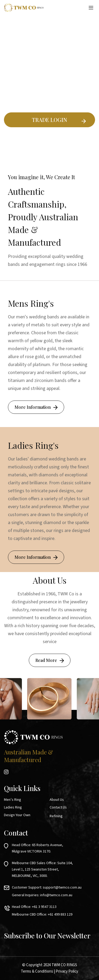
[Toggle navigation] (91, 8)
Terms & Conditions (37, 971)
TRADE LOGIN (49, 120)
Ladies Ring (13, 807)
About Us (57, 800)
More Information (33, 407)
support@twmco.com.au (62, 887)
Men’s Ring (13, 800)
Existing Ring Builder (50, 140)
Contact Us (58, 807)
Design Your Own (17, 815)
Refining (56, 816)
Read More (46, 660)
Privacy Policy (67, 971)
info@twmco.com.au (56, 895)
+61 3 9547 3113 (44, 907)
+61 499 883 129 (60, 915)
